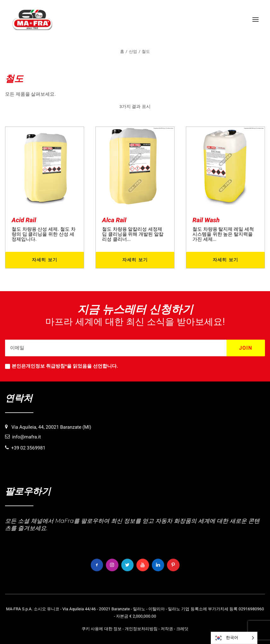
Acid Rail (24, 220)
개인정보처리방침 (141, 629)
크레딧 (182, 629)
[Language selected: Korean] (234, 638)
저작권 (167, 629)
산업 (133, 51)
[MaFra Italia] (32, 20)
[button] (256, 20)
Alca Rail (114, 220)
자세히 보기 (45, 260)
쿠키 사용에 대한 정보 (102, 629)
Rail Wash (206, 220)
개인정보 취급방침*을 (49, 366)
